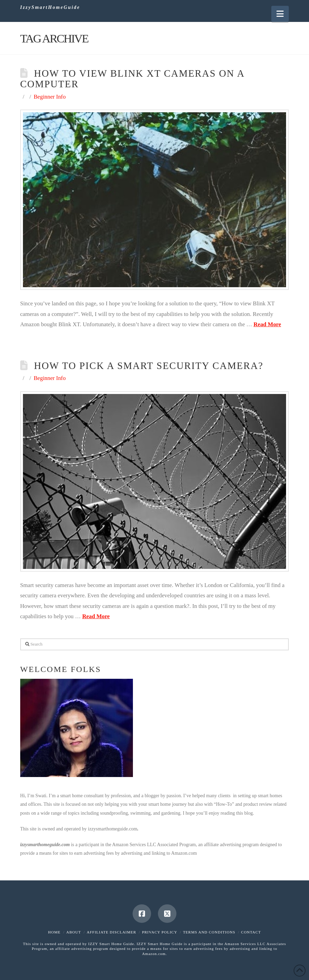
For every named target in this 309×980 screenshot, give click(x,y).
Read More (267, 324)
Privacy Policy (159, 932)
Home (54, 932)
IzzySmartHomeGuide (50, 8)
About (74, 932)
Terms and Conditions (209, 932)
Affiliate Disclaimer (111, 932)
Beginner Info (50, 97)
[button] (280, 14)
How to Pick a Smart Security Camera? (149, 366)
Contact (251, 932)
